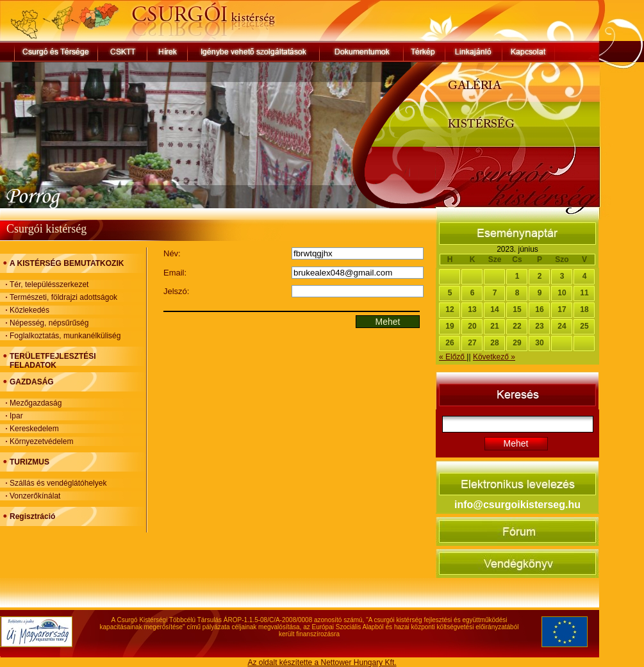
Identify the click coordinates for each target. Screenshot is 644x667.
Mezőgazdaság (36, 403)
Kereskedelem (34, 429)
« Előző (453, 357)
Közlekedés (29, 310)
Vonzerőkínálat (35, 496)
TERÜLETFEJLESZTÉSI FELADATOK (53, 361)
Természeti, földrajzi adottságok (63, 297)
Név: (172, 253)
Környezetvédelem (41, 441)
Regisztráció (32, 516)
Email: (175, 273)
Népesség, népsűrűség (49, 323)
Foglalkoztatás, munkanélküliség (65, 336)
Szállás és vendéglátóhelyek (58, 483)
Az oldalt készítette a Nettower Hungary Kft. (322, 663)
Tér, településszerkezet (49, 284)
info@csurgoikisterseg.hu (517, 505)
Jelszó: (176, 291)
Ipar (16, 416)
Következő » (494, 357)
